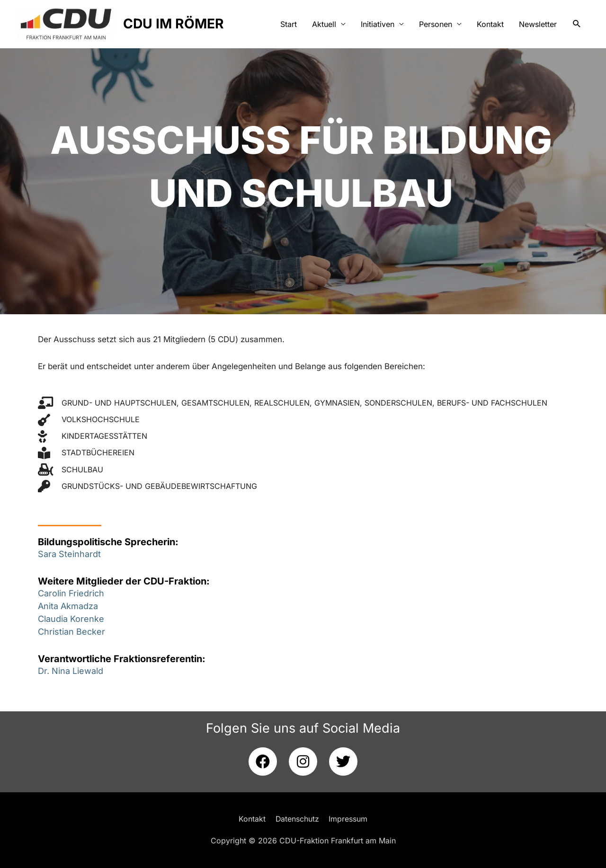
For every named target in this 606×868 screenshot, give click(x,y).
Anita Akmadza (68, 606)
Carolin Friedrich (71, 593)
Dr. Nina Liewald (71, 671)
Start (289, 25)
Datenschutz (297, 819)
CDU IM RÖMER (178, 24)
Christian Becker (71, 632)
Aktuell (324, 25)
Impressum (348, 819)
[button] (577, 25)
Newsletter (538, 25)
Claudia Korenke (71, 619)
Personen (436, 25)
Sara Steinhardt (69, 554)
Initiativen (378, 25)
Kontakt (490, 25)
